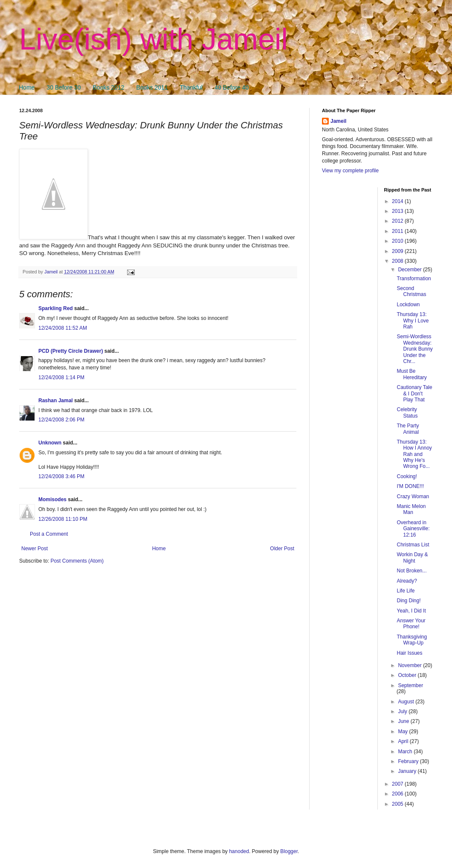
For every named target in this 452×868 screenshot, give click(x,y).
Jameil (338, 121)
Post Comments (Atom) (77, 561)
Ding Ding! (409, 601)
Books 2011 (152, 87)
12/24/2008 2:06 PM (61, 420)
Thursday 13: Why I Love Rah (413, 321)
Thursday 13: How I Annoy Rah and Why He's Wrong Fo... (414, 454)
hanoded (239, 851)
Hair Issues (409, 653)
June (404, 721)
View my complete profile (350, 171)
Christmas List (413, 545)
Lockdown (408, 305)
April (404, 741)
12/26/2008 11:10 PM (63, 519)
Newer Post (35, 549)
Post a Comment (49, 534)
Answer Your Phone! (411, 624)
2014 (398, 201)
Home (27, 87)
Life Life (406, 591)
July (403, 711)
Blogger (289, 851)
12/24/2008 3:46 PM (61, 476)
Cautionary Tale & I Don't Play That (414, 393)
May (403, 732)
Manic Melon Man (411, 509)
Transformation (414, 279)
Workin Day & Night (412, 557)
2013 (398, 211)
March (406, 752)
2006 (398, 794)
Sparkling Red (56, 308)
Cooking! (407, 476)
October (408, 675)
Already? (407, 581)
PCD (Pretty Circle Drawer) (71, 351)
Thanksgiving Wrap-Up (412, 640)
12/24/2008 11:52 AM (63, 328)
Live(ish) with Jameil (154, 39)
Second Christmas (411, 291)
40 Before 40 (232, 87)
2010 (398, 241)
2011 (398, 231)
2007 (398, 784)
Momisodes (52, 499)
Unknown (50, 443)
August (407, 702)
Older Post (282, 549)
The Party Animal (408, 429)
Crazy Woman (413, 496)
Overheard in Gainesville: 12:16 (413, 529)
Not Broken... (411, 571)
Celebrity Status (407, 412)
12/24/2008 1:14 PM (61, 377)
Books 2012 (109, 87)
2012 (398, 221)
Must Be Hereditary (411, 374)
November (410, 665)
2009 (398, 251)
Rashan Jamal (56, 401)
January (408, 771)
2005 (398, 804)
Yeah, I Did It (411, 611)
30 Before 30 (64, 87)
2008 (398, 261)
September (410, 685)
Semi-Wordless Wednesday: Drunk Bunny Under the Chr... (414, 349)
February (409, 761)
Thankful (191, 87)
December (410, 270)
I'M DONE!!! (410, 486)
